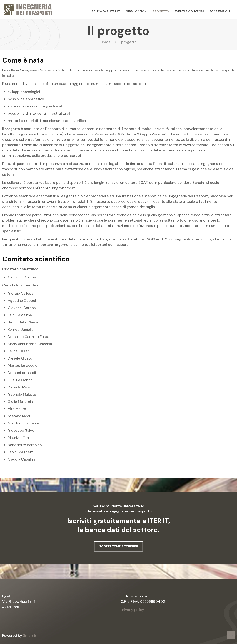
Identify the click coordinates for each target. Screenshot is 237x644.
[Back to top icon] (231, 635)
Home (105, 42)
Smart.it (30, 635)
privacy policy (132, 610)
